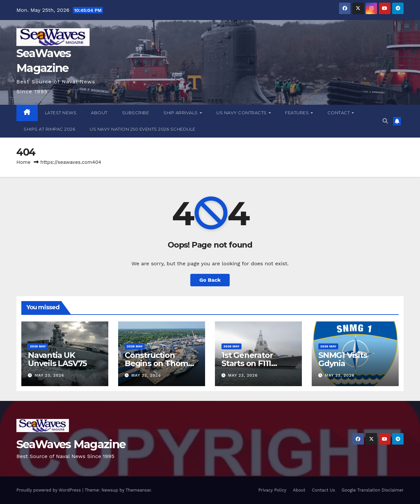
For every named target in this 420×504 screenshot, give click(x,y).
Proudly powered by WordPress (49, 490)
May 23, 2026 (49, 375)
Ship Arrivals (181, 113)
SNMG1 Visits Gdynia (343, 359)
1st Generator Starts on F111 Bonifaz (247, 363)
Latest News (61, 113)
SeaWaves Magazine (71, 444)
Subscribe (136, 113)
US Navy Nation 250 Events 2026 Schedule (143, 129)
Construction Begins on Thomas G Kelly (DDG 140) (161, 363)
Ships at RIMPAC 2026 (49, 129)
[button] (385, 121)
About (99, 113)
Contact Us (323, 490)
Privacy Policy (272, 490)
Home (23, 162)
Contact (339, 113)
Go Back (210, 280)
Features (298, 113)
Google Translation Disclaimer (373, 490)
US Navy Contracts (242, 113)
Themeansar (138, 490)
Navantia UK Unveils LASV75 (57, 359)
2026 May (38, 346)
